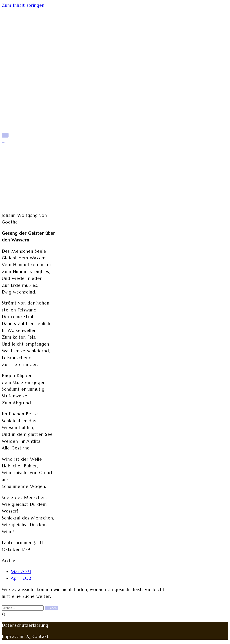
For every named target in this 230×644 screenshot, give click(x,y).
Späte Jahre (24, 69)
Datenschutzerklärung (25, 625)
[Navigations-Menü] (5, 135)
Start (16, 45)
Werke (18, 86)
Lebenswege (25, 78)
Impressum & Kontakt (25, 636)
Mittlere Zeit (27, 61)
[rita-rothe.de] (115, 24)
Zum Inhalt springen (23, 5)
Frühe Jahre (24, 53)
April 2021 (22, 578)
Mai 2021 (21, 572)
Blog (16, 94)
